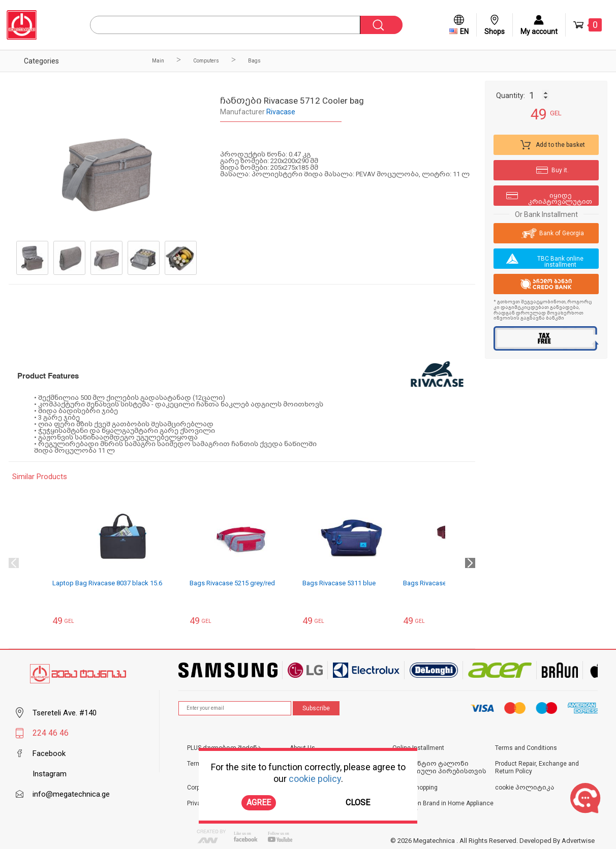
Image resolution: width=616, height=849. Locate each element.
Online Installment (418, 748)
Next (470, 563)
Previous (14, 563)
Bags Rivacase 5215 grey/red (232, 583)
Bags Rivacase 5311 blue (339, 583)
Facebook (49, 753)
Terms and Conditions (526, 748)
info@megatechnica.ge (71, 794)
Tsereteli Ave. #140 (65, 713)
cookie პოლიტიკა (525, 788)
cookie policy (315, 779)
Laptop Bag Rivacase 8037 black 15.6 (107, 583)
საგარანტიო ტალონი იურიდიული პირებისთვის (439, 767)
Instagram (50, 774)
